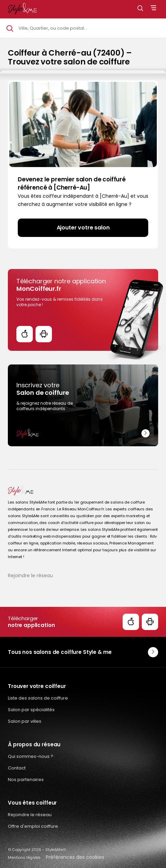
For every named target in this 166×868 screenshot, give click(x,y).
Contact (17, 768)
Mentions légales (24, 857)
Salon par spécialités (31, 710)
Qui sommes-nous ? (31, 756)
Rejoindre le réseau (30, 575)
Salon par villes (25, 721)
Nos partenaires (26, 780)
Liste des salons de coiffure (38, 698)
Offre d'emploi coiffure (33, 826)
